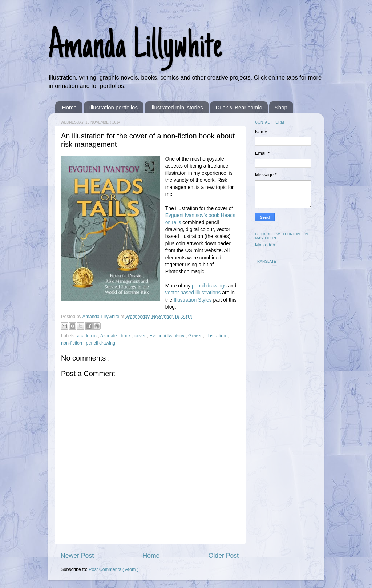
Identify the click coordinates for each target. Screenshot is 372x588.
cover (141, 336)
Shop (281, 107)
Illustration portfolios (114, 107)
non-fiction (72, 343)
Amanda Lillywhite (135, 48)
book (127, 336)
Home (69, 107)
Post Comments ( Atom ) (114, 569)
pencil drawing (101, 343)
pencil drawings (209, 286)
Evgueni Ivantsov (168, 336)
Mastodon (265, 245)
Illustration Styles (193, 300)
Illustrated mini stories (177, 107)
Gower (196, 336)
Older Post (224, 556)
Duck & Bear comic (239, 107)
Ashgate (109, 336)
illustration (217, 336)
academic (87, 336)
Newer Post (77, 556)
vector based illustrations (193, 293)
